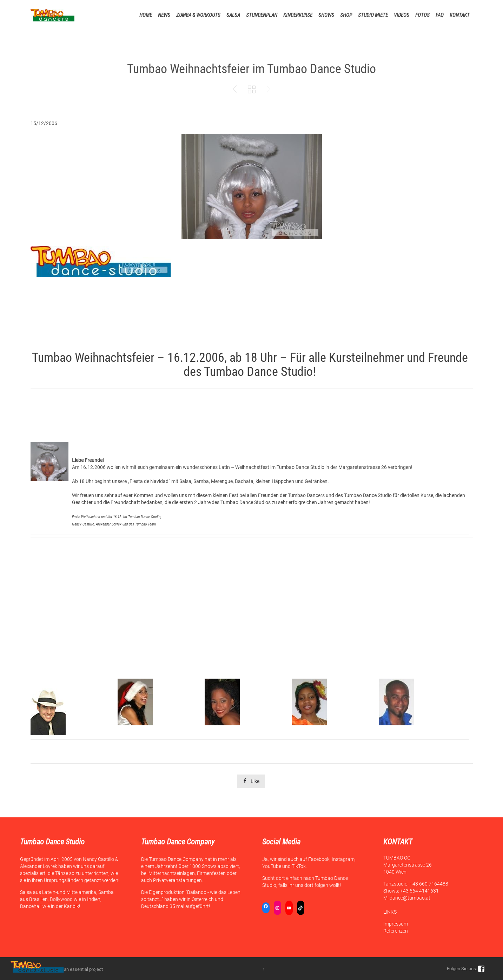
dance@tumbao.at (410, 898)
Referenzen (396, 931)
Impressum (396, 924)
